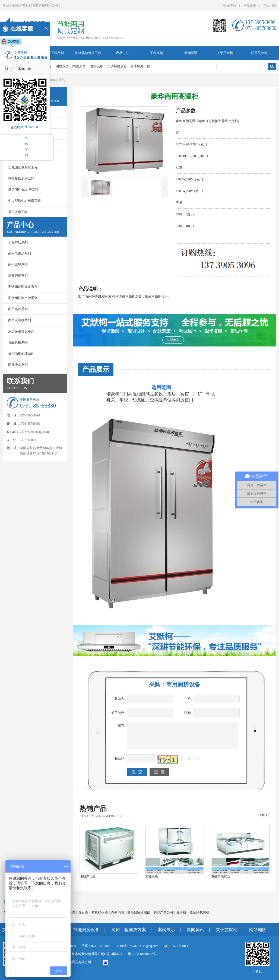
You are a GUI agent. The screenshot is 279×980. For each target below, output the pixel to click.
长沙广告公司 (163, 912)
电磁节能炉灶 (221, 876)
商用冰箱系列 (18, 265)
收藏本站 (230, 5)
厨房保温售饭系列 (21, 331)
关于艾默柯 (225, 53)
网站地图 (250, 5)
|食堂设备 (96, 66)
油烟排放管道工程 (88, 53)
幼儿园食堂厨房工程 (23, 167)
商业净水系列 (18, 365)
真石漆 (83, 912)
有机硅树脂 (100, 912)
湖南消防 (118, 912)
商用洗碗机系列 (20, 320)
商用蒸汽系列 (18, 309)
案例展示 (166, 930)
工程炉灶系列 (18, 242)
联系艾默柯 (259, 53)
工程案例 (157, 53)
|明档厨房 (62, 66)
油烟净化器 (88, 876)
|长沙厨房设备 (117, 66)
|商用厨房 (79, 66)
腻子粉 (181, 912)
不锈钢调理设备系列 (23, 287)
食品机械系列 (18, 342)
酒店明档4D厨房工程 (23, 190)
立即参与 (173, 340)
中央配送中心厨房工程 (24, 201)
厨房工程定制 (54, 53)
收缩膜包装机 (199, 912)
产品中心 (122, 53)
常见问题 (270, 5)
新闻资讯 (191, 53)
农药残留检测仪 (139, 912)
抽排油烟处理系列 (21, 354)
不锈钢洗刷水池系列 (23, 298)
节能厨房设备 (86, 930)
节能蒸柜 (152, 876)
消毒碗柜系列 (55, 80)
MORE (265, 815)
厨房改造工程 (18, 212)
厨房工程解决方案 (129, 930)
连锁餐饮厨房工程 (21, 179)
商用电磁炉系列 (20, 253)
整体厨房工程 (140, 66)
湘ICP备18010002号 (142, 954)
